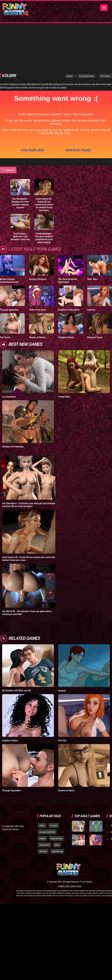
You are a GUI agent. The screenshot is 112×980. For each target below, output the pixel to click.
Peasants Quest (95, 290)
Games (69, 29)
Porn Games (105, 29)
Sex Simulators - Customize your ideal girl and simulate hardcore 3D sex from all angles (29, 458)
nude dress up (57, 805)
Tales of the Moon (38, 263)
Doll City (91, 263)
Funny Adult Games (86, 29)
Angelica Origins (10, 694)
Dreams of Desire (37, 290)
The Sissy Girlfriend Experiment (68, 234)
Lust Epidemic (9, 350)
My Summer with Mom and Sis (17, 644)
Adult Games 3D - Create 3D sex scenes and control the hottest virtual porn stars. (44, 158)
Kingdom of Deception (69, 263)
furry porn (54, 779)
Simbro (42, 779)
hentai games (44, 798)
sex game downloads (47, 785)
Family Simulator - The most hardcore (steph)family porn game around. (44, 191)
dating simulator (56, 792)
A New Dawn (64, 350)
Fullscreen (8, 123)
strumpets (43, 805)
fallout (57, 798)
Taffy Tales (92, 232)
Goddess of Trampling (13, 400)
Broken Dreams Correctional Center (9, 234)
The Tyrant (5, 290)
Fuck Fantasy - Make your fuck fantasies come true (20, 190)
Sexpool (62, 644)
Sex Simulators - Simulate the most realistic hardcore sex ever (20, 156)
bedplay (42, 792)
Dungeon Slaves (66, 290)
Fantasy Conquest (38, 232)
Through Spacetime (9, 263)
